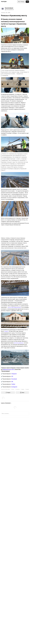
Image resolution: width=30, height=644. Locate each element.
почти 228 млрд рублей (14, 307)
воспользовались (19, 343)
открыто (6, 331)
